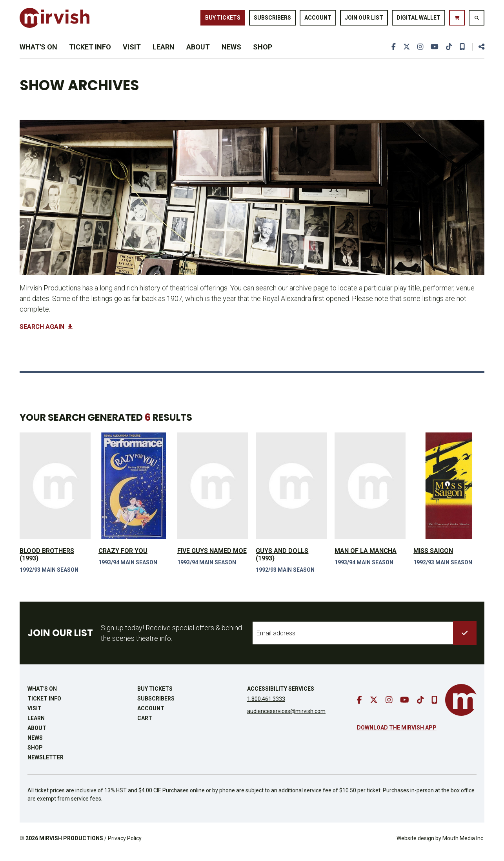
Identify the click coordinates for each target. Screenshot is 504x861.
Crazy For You (123, 557)
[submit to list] (465, 640)
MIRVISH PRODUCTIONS (71, 845)
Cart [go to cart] (145, 725)
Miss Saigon (433, 557)
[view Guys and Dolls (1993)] (291, 492)
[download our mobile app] (462, 52)
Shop (263, 52)
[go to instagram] (420, 52)
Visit (132, 52)
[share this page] (478, 52)
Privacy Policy (125, 845)
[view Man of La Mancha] (370, 492)
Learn (164, 52)
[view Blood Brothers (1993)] (55, 492)
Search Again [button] (46, 333)
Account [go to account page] (318, 19)
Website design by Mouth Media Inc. (440, 845)
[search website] (477, 19)
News (231, 52)
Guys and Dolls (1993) (282, 561)
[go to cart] (457, 19)
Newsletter (45, 764)
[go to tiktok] (449, 52)
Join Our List (364, 19)
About (198, 52)
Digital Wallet (418, 19)
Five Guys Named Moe (212, 557)
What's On (38, 52)
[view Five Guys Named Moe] (213, 492)
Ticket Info (90, 52)
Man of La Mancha (366, 557)
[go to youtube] (434, 52)
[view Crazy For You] (134, 492)
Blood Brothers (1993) (47, 561)
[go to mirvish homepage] (461, 707)
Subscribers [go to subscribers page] (272, 19)
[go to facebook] (392, 52)
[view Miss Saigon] (449, 492)
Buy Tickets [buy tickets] (223, 19)
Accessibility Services (281, 695)
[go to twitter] (406, 52)
